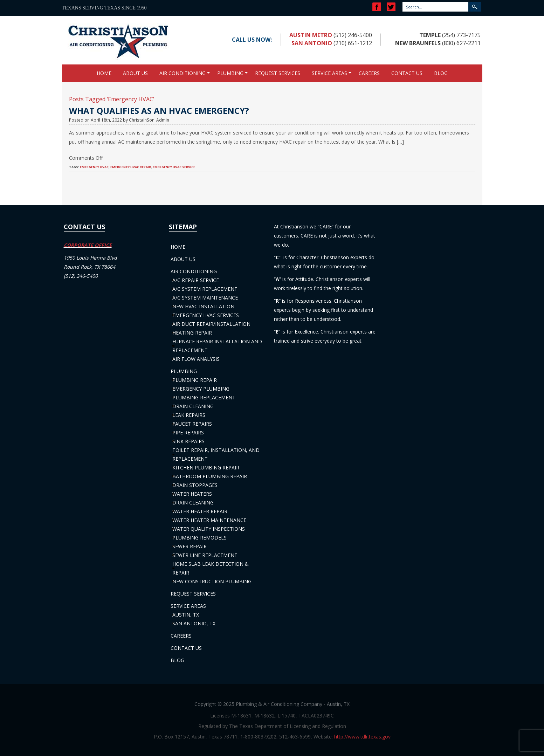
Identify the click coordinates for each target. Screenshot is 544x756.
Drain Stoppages (195, 485)
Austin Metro (311, 35)
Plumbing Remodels (199, 538)
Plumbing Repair (195, 380)
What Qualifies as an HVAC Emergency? (159, 111)
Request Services (278, 73)
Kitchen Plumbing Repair (206, 468)
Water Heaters (192, 494)
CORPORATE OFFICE (88, 245)
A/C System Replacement (205, 289)
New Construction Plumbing (212, 581)
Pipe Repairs (188, 432)
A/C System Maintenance (205, 298)
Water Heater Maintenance (209, 520)
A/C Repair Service (196, 280)
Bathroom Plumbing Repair (210, 476)
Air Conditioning (183, 73)
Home (104, 73)
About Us (135, 73)
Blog (441, 73)
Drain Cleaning (193, 406)
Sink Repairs (188, 441)
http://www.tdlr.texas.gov (362, 737)
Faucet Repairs (192, 424)
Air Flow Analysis (196, 359)
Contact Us (407, 73)
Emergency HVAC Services (206, 315)
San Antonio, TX (194, 623)
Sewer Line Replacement (205, 555)
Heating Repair (192, 333)
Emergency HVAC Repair (131, 167)
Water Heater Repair (200, 511)
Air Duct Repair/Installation (211, 324)
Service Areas (329, 73)
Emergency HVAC (94, 167)
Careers (369, 73)
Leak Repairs (189, 415)
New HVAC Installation (203, 306)
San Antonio (312, 43)
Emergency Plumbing (201, 389)
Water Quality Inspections (209, 529)
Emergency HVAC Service (174, 167)
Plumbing (230, 73)
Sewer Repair (190, 546)
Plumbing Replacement (204, 397)
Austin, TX (186, 615)
